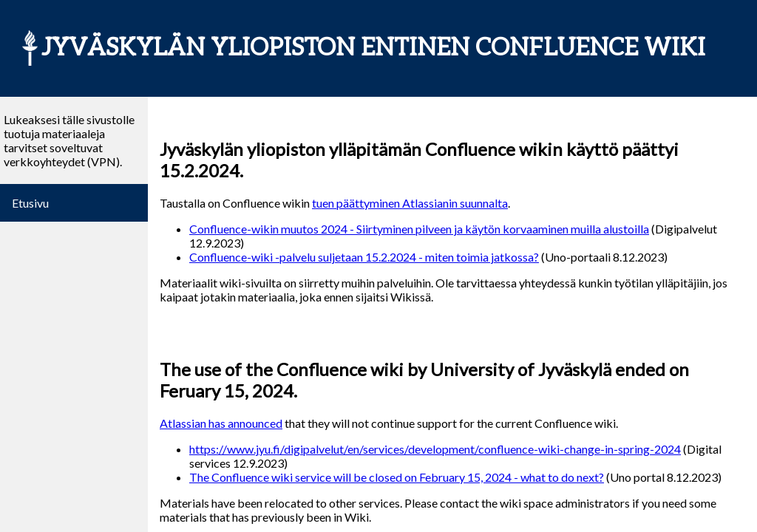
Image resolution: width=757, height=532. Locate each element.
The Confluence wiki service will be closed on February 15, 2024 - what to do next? (397, 477)
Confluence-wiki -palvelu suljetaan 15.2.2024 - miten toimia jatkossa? (364, 257)
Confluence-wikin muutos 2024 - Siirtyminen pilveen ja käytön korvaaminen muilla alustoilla (419, 229)
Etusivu (30, 203)
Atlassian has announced (221, 423)
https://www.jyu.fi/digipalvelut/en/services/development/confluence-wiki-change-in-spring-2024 (435, 449)
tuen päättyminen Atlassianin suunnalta (410, 203)
